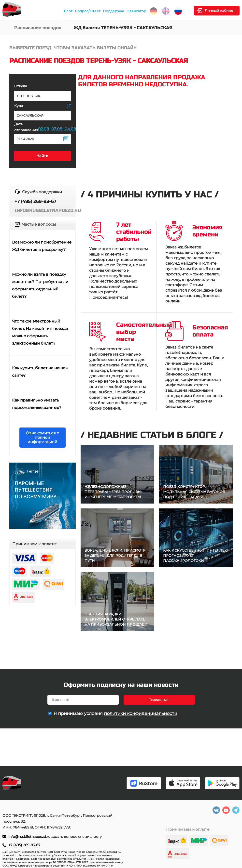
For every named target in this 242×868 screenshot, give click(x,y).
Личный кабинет (220, 11)
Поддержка (114, 11)
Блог (68, 11)
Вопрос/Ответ (88, 11)
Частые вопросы (39, 224)
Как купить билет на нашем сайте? (40, 372)
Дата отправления (26, 129)
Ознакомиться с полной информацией (42, 437)
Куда (19, 106)
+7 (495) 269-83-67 (24, 845)
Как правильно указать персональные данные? (37, 404)
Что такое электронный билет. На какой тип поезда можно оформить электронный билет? (40, 332)
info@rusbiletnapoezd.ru (30, 837)
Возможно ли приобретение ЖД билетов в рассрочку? (42, 246)
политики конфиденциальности (141, 713)
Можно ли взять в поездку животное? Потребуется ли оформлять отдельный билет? (40, 285)
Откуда (21, 86)
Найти (43, 156)
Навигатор (136, 11)
